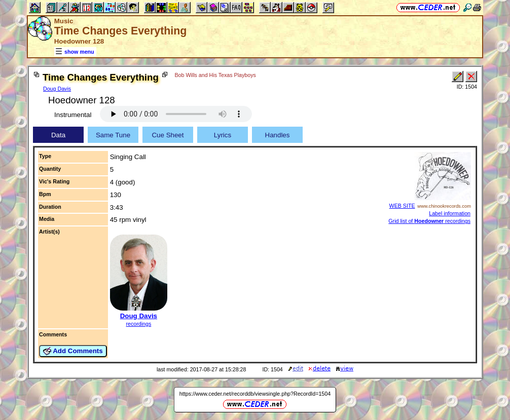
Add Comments (73, 351)
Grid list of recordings (429, 221)
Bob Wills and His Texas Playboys (215, 75)
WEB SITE (402, 206)
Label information (450, 213)
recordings (138, 324)
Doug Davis (57, 89)
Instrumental (73, 115)
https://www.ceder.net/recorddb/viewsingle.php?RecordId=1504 (255, 394)
